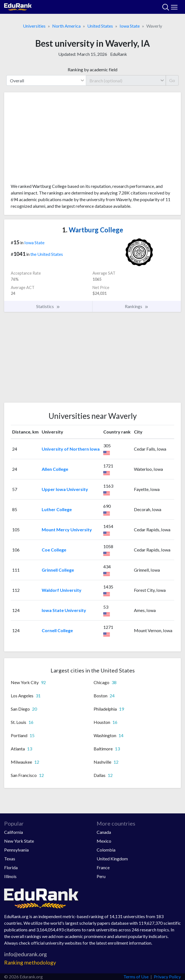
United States (100, 26)
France (103, 867)
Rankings (137, 306)
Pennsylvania (16, 850)
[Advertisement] (92, 140)
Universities (34, 26)
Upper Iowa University (65, 489)
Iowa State (130, 26)
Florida (11, 867)
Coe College (54, 550)
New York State (19, 841)
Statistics (48, 306)
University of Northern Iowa (71, 449)
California (14, 832)
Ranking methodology (30, 962)
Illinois (10, 876)
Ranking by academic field (92, 69)
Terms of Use (136, 977)
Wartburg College (93, 230)
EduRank (119, 54)
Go (172, 80)
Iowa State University (64, 610)
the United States (47, 254)
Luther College (57, 509)
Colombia (106, 850)
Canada (104, 832)
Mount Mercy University (67, 530)
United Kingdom (112, 859)
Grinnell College (58, 570)
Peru (101, 876)
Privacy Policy (167, 977)
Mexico (104, 841)
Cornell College (57, 630)
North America (66, 26)
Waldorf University (62, 590)
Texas (10, 859)
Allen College (55, 469)
